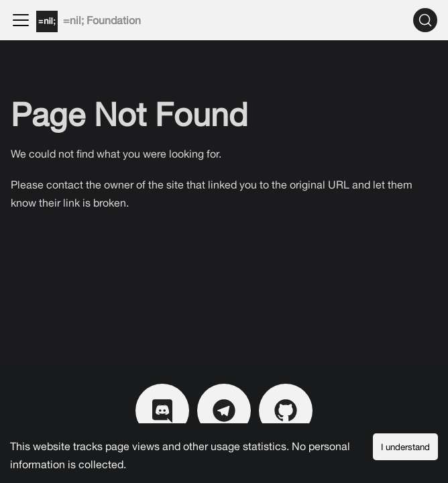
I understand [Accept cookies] (405, 447)
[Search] (425, 20)
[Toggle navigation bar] (21, 20)
